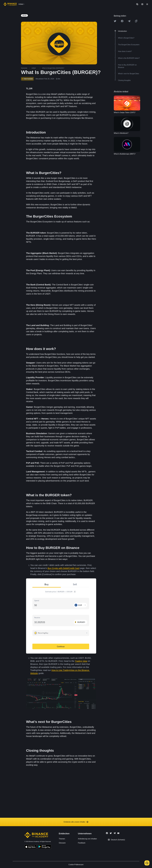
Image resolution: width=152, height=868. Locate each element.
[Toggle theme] (147, 4)
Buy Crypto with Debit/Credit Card (63, 568)
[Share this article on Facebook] (122, 21)
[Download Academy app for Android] (44, 847)
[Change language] (142, 4)
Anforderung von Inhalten (87, 839)
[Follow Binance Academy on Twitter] (111, 833)
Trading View (81, 661)
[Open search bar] (137, 4)
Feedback (82, 843)
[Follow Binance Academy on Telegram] (115, 833)
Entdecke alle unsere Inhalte (76, 822)
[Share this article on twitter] (115, 21)
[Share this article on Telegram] (129, 21)
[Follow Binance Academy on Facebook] (107, 833)
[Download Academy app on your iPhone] (31, 847)
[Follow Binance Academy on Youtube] (118, 833)
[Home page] (10, 4)
